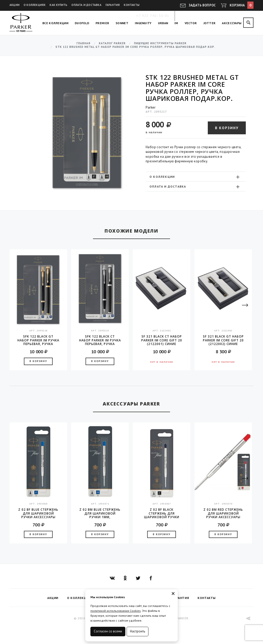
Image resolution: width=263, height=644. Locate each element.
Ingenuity (143, 23)
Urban (163, 23)
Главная (83, 43)
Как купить (58, 5)
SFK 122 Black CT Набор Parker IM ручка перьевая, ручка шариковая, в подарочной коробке (100, 340)
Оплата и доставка (86, 5)
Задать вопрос (202, 5)
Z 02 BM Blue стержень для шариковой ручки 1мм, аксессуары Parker (100, 513)
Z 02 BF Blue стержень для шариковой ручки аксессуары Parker (38, 513)
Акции (15, 5)
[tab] (196, 177)
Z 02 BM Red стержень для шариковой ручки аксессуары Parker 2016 (223, 513)
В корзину (227, 128)
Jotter (210, 23)
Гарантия (113, 5)
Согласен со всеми (108, 631)
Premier (102, 23)
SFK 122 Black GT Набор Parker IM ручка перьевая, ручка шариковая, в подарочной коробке (38, 340)
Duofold (82, 23)
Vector (191, 23)
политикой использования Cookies (116, 611)
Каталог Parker (112, 43)
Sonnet (122, 23)
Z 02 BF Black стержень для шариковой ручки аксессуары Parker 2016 (162, 513)
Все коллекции (55, 23)
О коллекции (195, 177)
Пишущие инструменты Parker (160, 43)
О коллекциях (35, 5)
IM (176, 23)
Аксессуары (232, 23)
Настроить (138, 631)
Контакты (132, 5)
